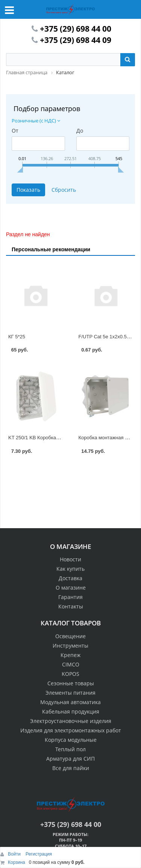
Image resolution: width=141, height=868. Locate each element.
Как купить (70, 569)
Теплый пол (70, 749)
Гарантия (70, 597)
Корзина (17, 862)
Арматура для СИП (70, 759)
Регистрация (39, 854)
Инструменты (70, 646)
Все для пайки (71, 768)
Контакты (71, 606)
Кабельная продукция (71, 711)
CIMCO (71, 664)
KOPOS (70, 674)
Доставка (70, 578)
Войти (15, 854)
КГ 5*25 (17, 337)
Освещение (70, 636)
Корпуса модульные (71, 740)
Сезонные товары (71, 683)
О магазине (71, 588)
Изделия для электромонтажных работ (71, 730)
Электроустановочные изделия (71, 721)
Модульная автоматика (70, 702)
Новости (70, 559)
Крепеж (70, 655)
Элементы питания (70, 693)
